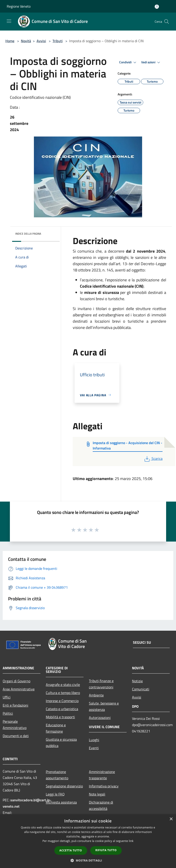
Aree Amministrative (19, 689)
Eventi (94, 748)
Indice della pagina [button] (28, 234)
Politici (8, 713)
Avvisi (41, 41)
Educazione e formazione (56, 728)
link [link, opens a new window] (131, 841)
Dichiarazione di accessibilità (101, 805)
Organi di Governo (16, 681)
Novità (26, 41)
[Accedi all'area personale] (157, 7)
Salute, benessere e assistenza (104, 706)
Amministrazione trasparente (102, 775)
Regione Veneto (19, 6)
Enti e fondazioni (15, 705)
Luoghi (94, 740)
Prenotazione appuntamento (57, 775)
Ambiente (96, 695)
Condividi (128, 62)
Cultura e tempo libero (63, 693)
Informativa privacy (104, 786)
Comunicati (141, 689)
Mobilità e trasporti (60, 717)
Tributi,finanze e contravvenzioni (101, 684)
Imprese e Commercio (62, 701)
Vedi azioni (151, 62)
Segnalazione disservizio (64, 786)
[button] (88, 860)
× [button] (171, 819)
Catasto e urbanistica (62, 709)
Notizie (137, 681)
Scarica (153, 458)
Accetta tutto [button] (71, 850)
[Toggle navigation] (9, 21)
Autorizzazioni (100, 718)
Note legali (97, 794)
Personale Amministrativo (15, 725)
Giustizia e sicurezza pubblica (61, 742)
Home (10, 41)
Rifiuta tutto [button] (106, 850)
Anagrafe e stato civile (63, 685)
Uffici (7, 697)
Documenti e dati (16, 736)
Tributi (58, 41)
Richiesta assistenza (61, 802)
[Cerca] (167, 22)
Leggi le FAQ (55, 794)
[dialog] (88, 841)
